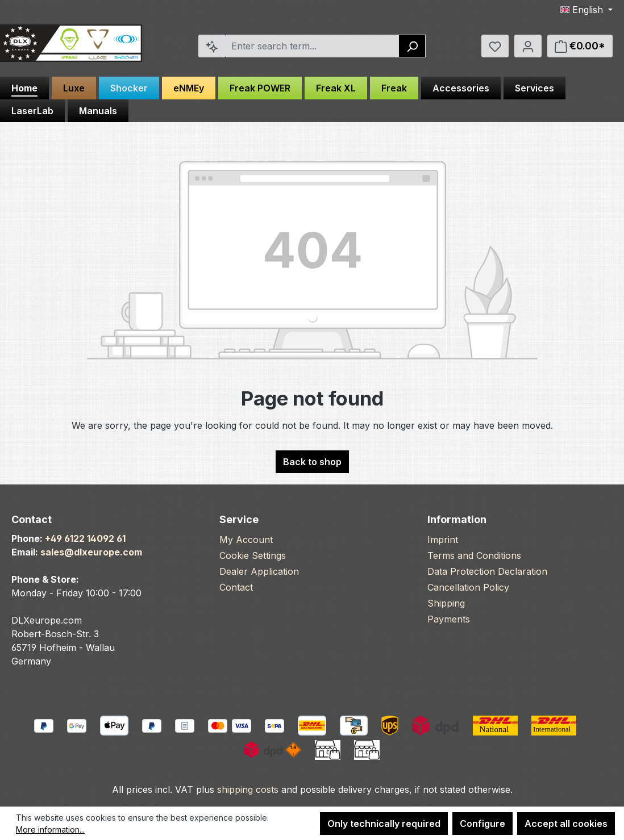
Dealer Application (259, 571)
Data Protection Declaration (487, 571)
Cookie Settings (253, 555)
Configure (482, 824)
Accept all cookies (566, 824)
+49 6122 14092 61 (85, 538)
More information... (50, 829)
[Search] (412, 46)
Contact (236, 587)
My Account (246, 540)
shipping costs (248, 789)
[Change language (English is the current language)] (586, 10)
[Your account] (528, 46)
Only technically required (384, 824)
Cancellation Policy (468, 587)
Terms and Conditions (474, 555)
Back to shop (312, 462)
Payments (449, 619)
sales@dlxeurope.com (91, 552)
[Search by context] (212, 46)
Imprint (443, 540)
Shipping (446, 603)
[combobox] (313, 46)
